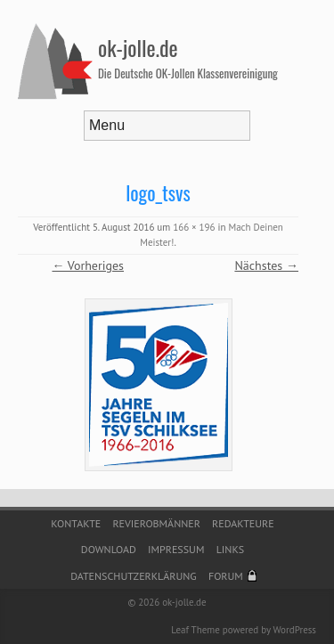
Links (230, 549)
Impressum (176, 549)
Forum (226, 576)
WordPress (294, 630)
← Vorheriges (88, 265)
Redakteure (243, 523)
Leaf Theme (195, 630)
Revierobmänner (156, 523)
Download (109, 549)
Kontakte (76, 523)
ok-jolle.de (138, 47)
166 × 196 (194, 227)
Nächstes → (266, 265)
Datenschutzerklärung (134, 576)
